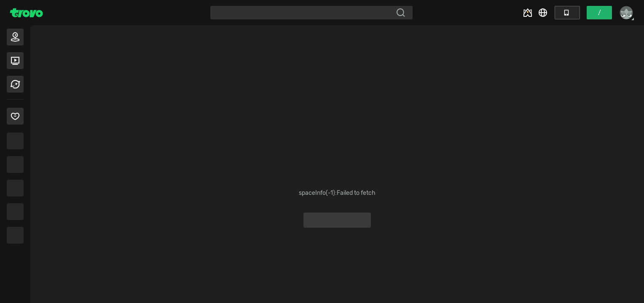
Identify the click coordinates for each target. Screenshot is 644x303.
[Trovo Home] (26, 13)
